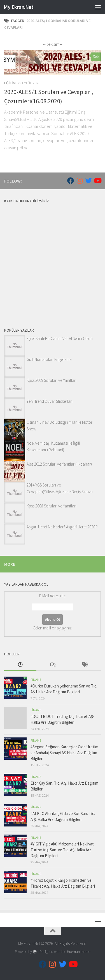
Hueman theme (79, 952)
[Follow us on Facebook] (71, 181)
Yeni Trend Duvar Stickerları (50, 401)
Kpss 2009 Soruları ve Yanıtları (52, 380)
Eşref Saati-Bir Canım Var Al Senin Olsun (60, 338)
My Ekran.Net (18, 7)
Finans (36, 680)
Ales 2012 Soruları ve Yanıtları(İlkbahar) (59, 464)
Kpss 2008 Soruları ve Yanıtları (52, 506)
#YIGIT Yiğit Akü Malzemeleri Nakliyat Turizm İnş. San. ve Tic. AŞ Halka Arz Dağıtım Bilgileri (62, 850)
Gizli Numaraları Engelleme (49, 359)
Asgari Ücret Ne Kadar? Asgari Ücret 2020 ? (62, 527)
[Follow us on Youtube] (97, 181)
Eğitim (10, 83)
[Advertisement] (53, 261)
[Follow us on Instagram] (80, 181)
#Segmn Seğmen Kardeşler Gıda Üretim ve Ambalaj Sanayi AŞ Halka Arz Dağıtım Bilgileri (64, 753)
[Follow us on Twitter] (88, 181)
